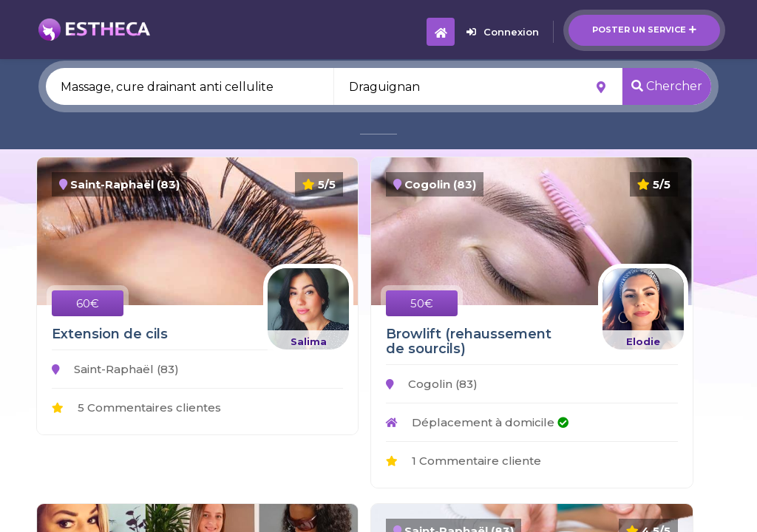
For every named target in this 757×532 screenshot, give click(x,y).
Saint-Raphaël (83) (115, 369)
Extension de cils (110, 334)
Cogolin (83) (432, 384)
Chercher (667, 86)
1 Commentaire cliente (464, 461)
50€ (422, 303)
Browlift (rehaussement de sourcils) (469, 341)
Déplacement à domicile (477, 422)
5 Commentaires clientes (136, 407)
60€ (88, 303)
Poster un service (644, 30)
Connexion (503, 32)
